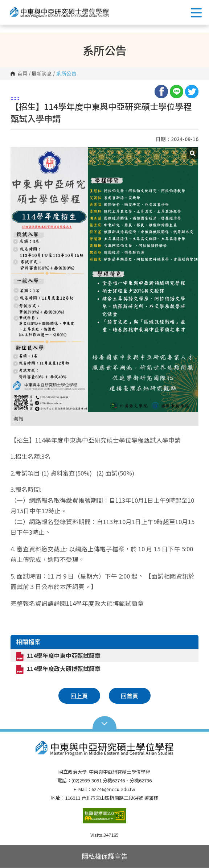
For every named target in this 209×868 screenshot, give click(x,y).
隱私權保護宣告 (104, 856)
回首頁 (130, 696)
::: (13, 98)
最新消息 (42, 74)
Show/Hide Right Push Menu (196, 13)
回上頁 (79, 696)
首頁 (22, 74)
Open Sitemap (105, 723)
